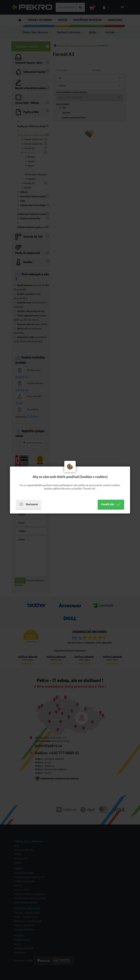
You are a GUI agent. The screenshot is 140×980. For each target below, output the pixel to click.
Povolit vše (111, 504)
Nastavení (28, 504)
